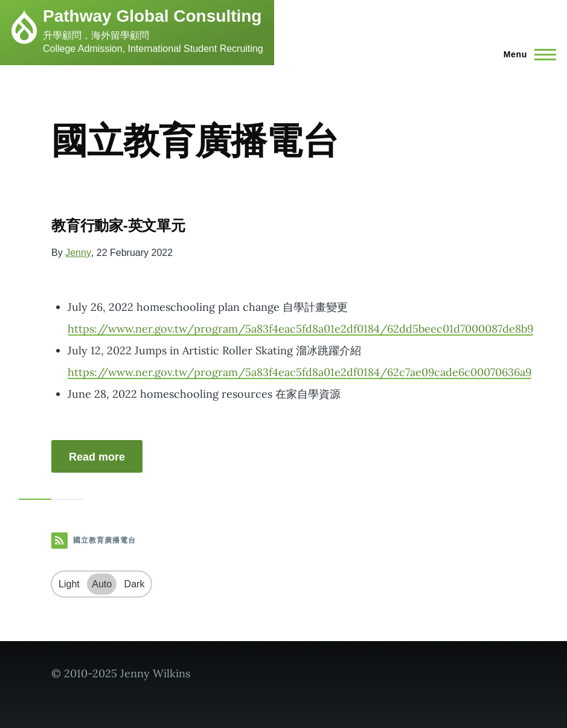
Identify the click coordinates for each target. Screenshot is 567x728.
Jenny (78, 253)
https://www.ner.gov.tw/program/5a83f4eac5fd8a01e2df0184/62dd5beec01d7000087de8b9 (300, 329)
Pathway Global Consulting (152, 16)
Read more (97, 457)
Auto (102, 584)
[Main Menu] (526, 54)
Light (69, 584)
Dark (135, 584)
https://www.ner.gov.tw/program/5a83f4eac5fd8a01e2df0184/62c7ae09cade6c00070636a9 (300, 372)
